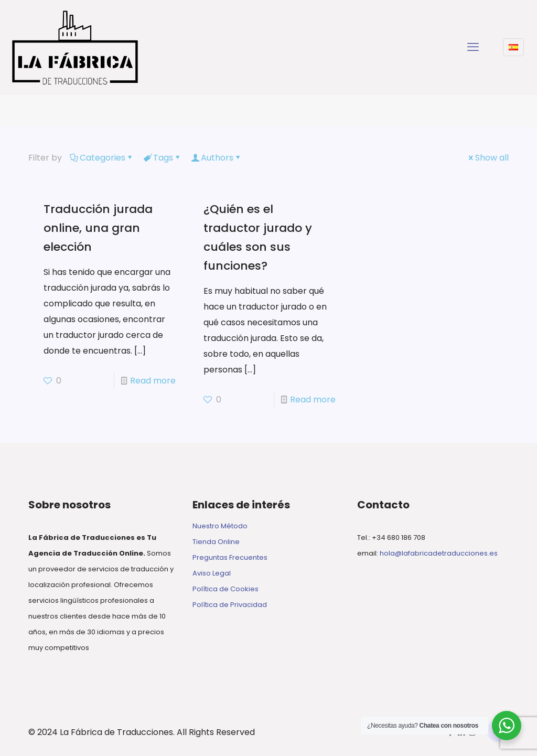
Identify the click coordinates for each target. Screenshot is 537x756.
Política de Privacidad (230, 605)
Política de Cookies (225, 589)
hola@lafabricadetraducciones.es (439, 553)
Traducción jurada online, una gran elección (98, 228)
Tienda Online (216, 542)
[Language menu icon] (513, 47)
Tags (162, 158)
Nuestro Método (220, 526)
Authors (216, 158)
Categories (102, 158)
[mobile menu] (473, 47)
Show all (488, 158)
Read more (153, 381)
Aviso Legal (212, 573)
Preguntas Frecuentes (230, 557)
